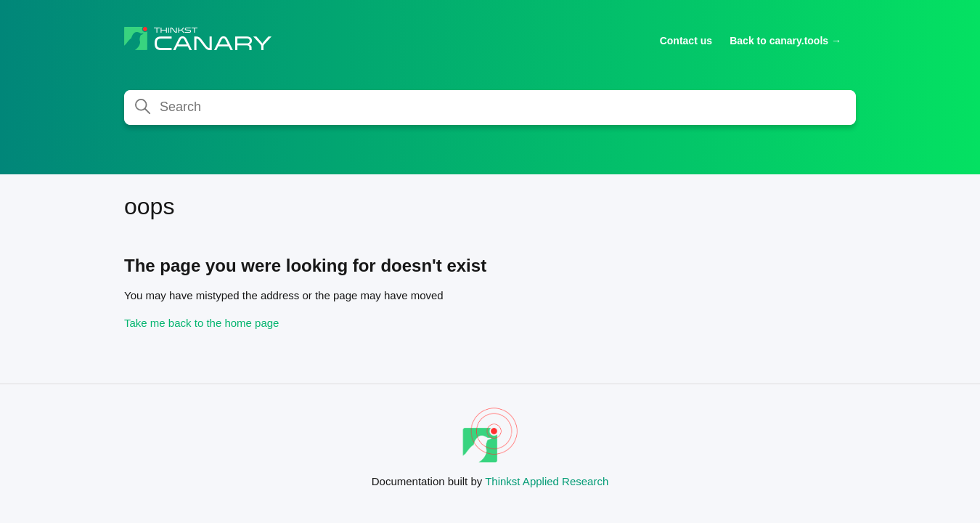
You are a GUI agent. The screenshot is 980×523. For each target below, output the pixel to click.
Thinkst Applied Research (547, 481)
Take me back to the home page (201, 323)
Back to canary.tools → (785, 41)
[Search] (490, 108)
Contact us (686, 41)
